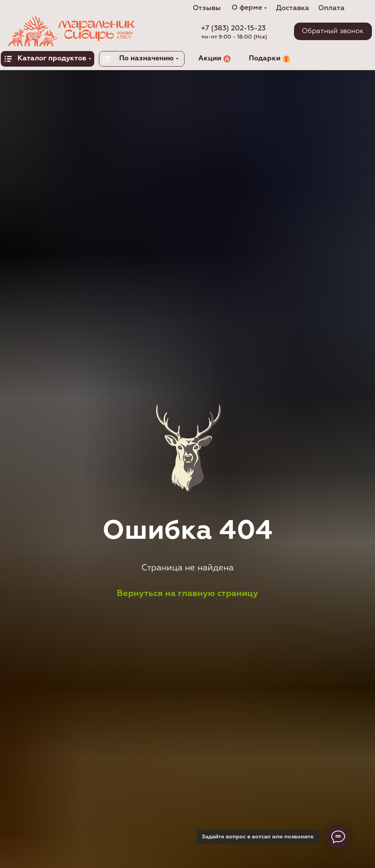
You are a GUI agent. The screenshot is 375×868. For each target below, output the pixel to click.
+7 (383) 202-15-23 (233, 28)
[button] (333, 31)
